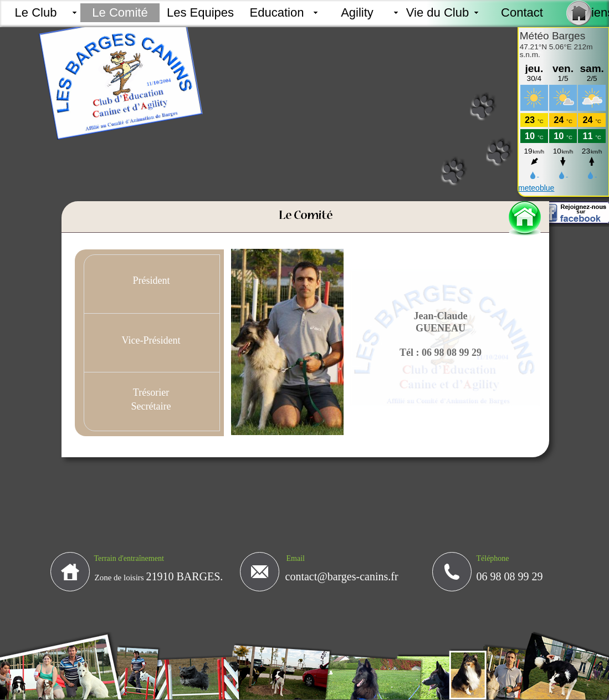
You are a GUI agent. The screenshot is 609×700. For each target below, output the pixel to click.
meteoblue (536, 188)
